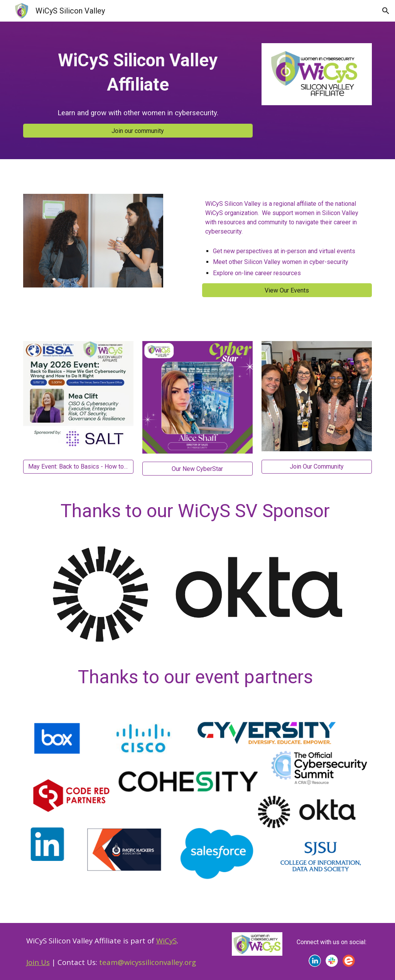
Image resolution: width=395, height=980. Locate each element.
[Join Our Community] (317, 466)
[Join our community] (138, 131)
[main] (138, 73)
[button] (386, 11)
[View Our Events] (287, 290)
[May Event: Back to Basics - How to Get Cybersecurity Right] (78, 466)
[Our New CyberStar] (197, 469)
